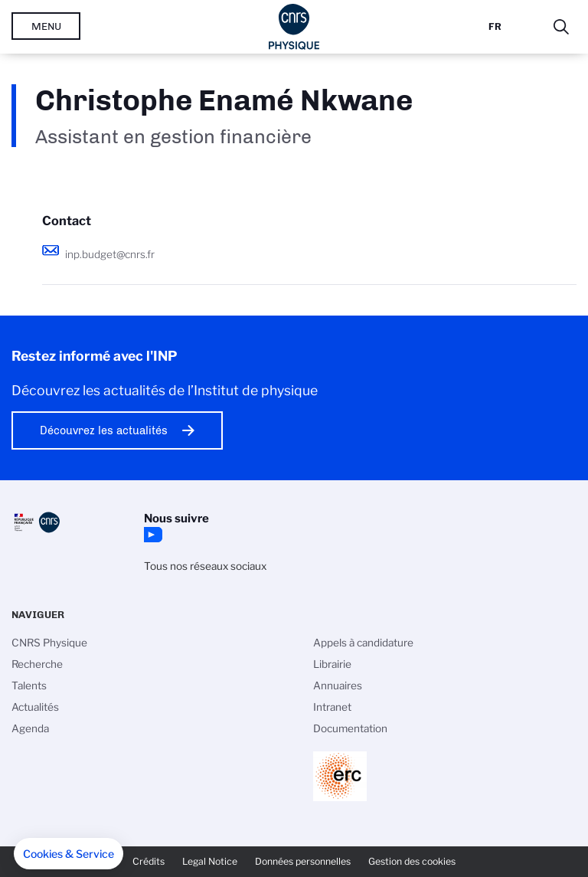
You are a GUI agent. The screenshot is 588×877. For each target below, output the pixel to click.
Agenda (30, 728)
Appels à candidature (363, 643)
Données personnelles (303, 861)
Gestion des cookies (412, 861)
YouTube (152, 535)
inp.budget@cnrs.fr (110, 254)
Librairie (332, 664)
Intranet (332, 707)
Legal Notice (210, 861)
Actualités (35, 707)
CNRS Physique (49, 643)
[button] (69, 854)
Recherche (37, 664)
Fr (495, 26)
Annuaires (338, 686)
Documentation (350, 728)
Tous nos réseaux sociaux (205, 566)
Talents (29, 686)
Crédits (149, 861)
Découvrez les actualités (104, 430)
